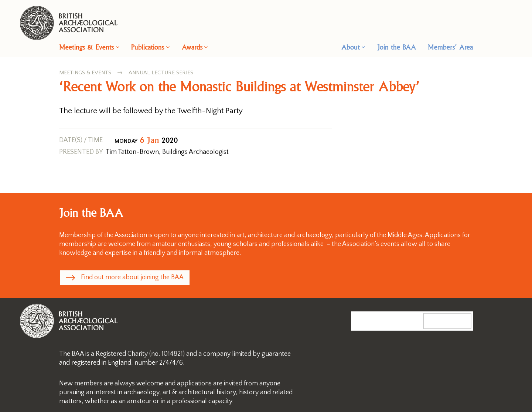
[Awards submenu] (206, 47)
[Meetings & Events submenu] (118, 47)
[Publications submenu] (168, 47)
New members (81, 384)
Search (455, 321)
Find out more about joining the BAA (132, 277)
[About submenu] (363, 47)
